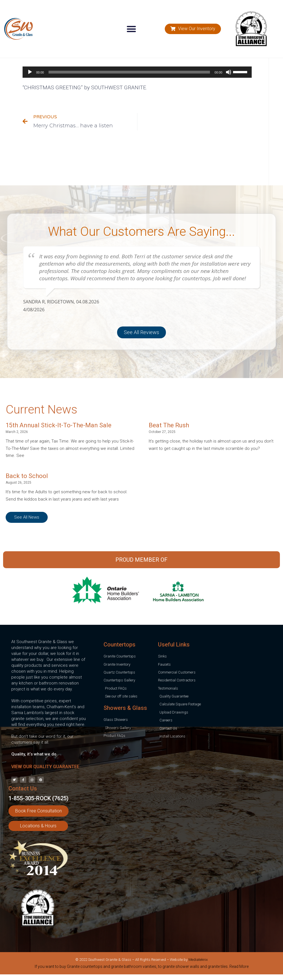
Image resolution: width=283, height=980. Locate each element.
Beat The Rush (169, 425)
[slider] (129, 72)
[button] (131, 29)
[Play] (30, 72)
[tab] (141, 968)
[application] (137, 72)
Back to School (27, 476)
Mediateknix (198, 960)
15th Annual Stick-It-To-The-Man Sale (59, 425)
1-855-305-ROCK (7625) (39, 798)
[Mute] (229, 72)
